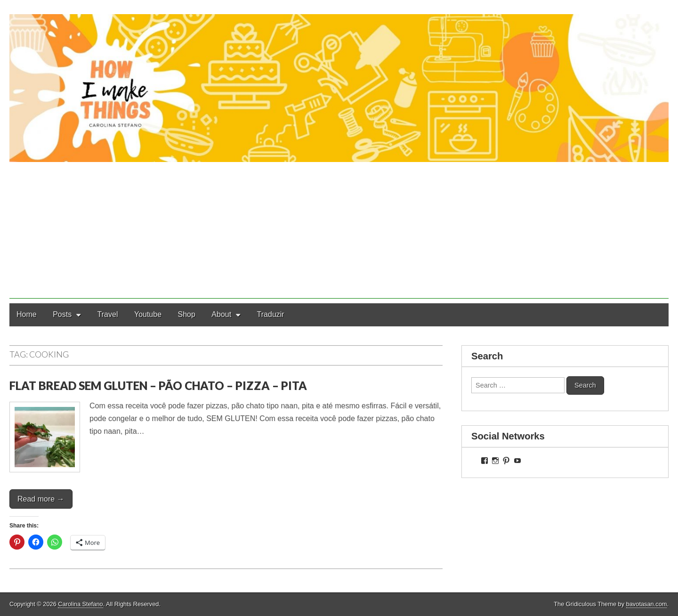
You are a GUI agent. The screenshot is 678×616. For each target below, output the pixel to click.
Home (27, 314)
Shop (187, 314)
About (221, 314)
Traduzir (271, 314)
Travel (108, 314)
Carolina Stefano (80, 604)
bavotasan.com (647, 604)
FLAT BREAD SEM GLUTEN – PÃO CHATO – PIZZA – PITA (158, 385)
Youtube (148, 314)
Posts (62, 314)
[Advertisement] (339, 233)
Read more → (41, 499)
